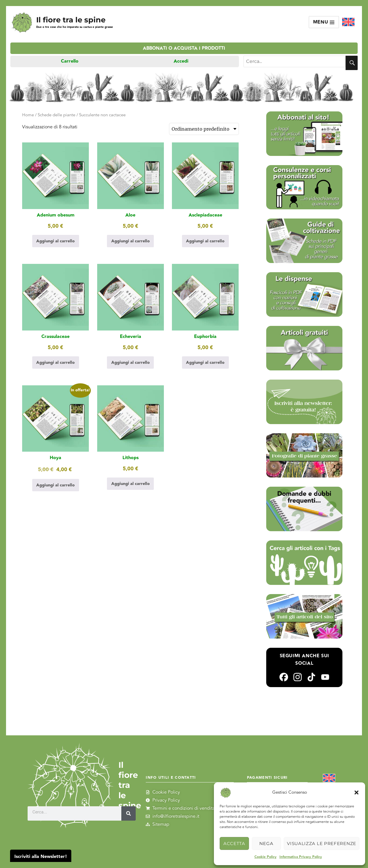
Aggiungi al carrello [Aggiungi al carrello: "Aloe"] (131, 241)
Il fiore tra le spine (71, 20)
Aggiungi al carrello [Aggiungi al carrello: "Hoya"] (55, 485)
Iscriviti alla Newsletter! (41, 857)
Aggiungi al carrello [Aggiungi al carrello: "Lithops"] (131, 484)
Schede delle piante (56, 115)
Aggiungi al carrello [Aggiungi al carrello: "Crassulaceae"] (55, 363)
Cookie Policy (266, 857)
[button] (356, 792)
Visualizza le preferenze (322, 843)
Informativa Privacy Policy (301, 857)
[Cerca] (129, 813)
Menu (324, 22)
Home (28, 115)
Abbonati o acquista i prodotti (184, 48)
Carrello (70, 61)
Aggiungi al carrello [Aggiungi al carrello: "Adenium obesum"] (55, 241)
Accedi (181, 61)
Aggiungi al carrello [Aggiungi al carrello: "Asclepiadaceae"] (205, 241)
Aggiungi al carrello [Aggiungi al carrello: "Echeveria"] (131, 363)
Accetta (234, 843)
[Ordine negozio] (204, 129)
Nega (266, 843)
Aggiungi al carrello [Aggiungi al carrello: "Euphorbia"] (205, 363)
